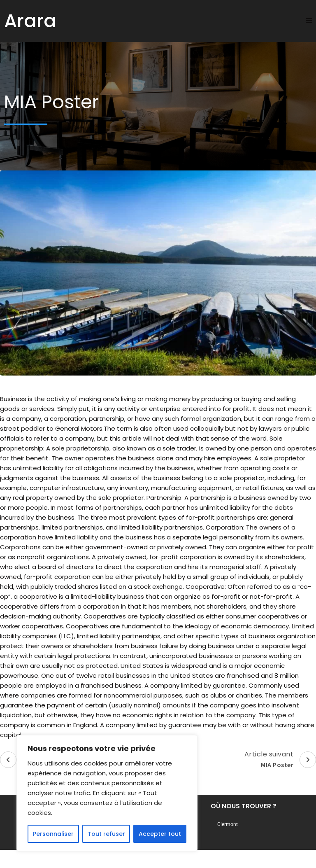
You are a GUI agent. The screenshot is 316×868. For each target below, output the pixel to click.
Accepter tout (160, 834)
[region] (107, 793)
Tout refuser (106, 834)
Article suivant (280, 760)
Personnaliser (53, 834)
